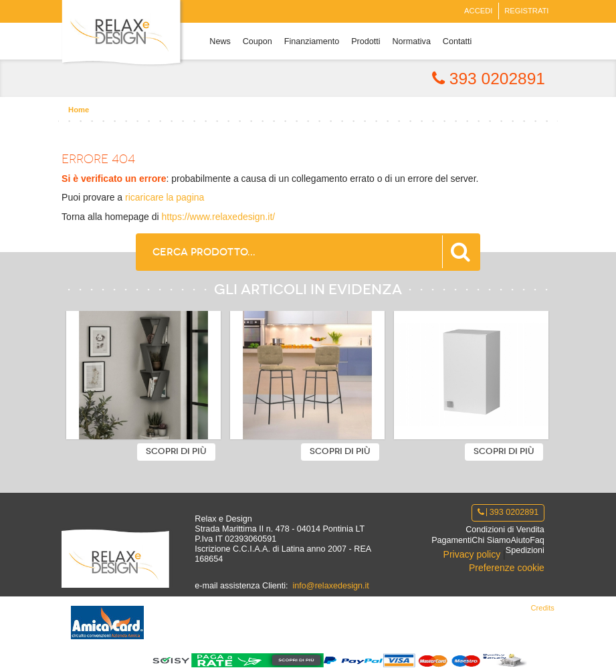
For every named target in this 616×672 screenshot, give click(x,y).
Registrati (526, 11)
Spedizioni (525, 550)
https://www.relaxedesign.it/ (219, 217)
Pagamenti (451, 540)
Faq (537, 540)
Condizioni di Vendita (505, 530)
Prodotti (366, 41)
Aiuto (520, 540)
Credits (542, 608)
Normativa (412, 41)
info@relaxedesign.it (331, 586)
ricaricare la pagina (165, 197)
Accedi (478, 11)
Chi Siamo (491, 540)
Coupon (258, 41)
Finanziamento (312, 41)
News (220, 41)
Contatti (457, 41)
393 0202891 (489, 79)
